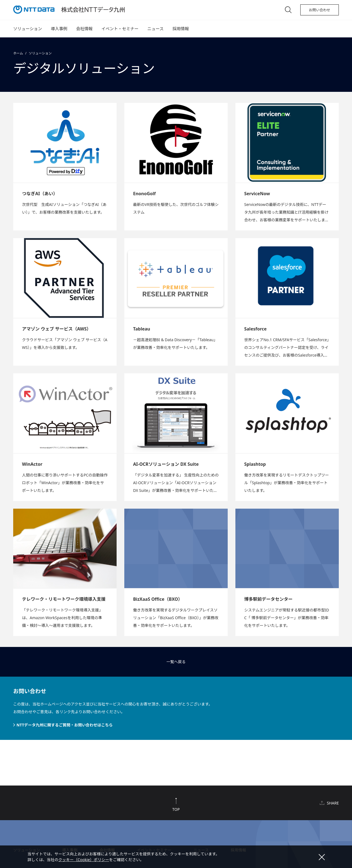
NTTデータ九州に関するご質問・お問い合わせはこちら (65, 725)
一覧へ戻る (176, 662)
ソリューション (40, 53)
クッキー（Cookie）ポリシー (84, 860)
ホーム (18, 53)
